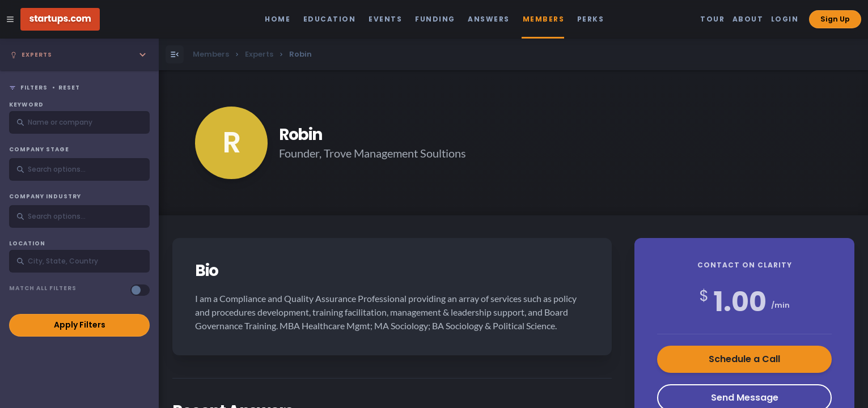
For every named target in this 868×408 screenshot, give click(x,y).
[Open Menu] (175, 54)
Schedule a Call (744, 359)
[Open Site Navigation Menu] (10, 19)
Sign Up (835, 19)
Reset (69, 88)
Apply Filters (80, 325)
